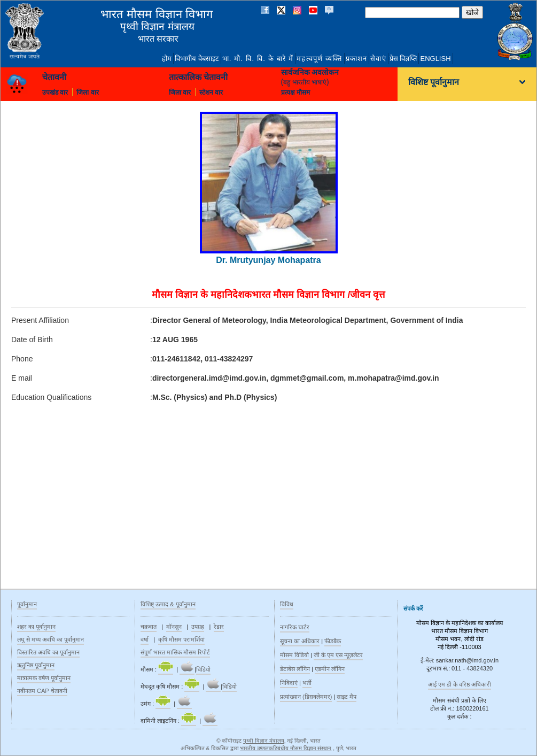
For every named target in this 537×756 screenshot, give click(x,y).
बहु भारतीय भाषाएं (305, 82)
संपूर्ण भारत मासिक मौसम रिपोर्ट (175, 652)
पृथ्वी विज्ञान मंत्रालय (264, 741)
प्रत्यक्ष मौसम (295, 92)
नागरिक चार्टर (295, 627)
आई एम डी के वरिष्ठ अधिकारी (460, 684)
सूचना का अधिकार (300, 641)
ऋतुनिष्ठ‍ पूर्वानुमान (36, 665)
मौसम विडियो (294, 655)
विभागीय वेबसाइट (197, 59)
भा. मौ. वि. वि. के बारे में (258, 59)
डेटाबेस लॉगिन (295, 669)
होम (167, 59)
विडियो (203, 669)
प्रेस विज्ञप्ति (403, 59)
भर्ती (307, 683)
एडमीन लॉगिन (330, 669)
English (435, 59)
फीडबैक (333, 641)
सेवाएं (378, 59)
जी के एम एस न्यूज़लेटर (338, 655)
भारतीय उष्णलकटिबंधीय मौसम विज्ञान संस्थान (286, 748)
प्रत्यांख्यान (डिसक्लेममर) (306, 697)
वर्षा (145, 639)
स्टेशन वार (211, 92)
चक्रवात (149, 627)
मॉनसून (174, 627)
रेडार (219, 627)
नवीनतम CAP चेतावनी (42, 691)
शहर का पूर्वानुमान (36, 627)
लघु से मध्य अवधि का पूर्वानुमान (50, 639)
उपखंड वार (55, 92)
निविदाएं (289, 683)
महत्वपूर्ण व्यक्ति (319, 59)
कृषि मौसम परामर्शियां (181, 639)
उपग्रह (198, 627)
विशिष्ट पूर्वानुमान (434, 82)
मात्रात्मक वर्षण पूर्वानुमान (44, 678)
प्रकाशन (357, 59)
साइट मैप (347, 697)
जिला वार (87, 92)
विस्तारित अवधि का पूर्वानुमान (48, 652)
